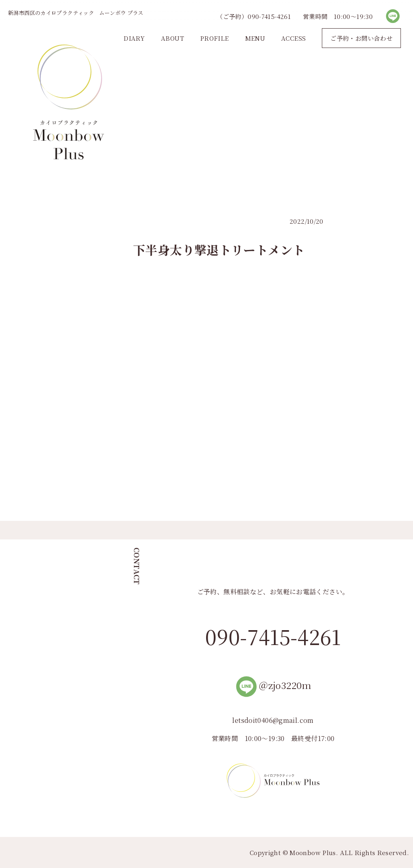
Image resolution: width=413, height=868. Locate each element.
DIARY (134, 38)
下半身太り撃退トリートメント (219, 250)
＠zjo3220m (273, 685)
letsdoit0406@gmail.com (273, 720)
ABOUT (172, 38)
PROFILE (215, 38)
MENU (255, 38)
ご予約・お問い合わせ (361, 38)
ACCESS (293, 38)
